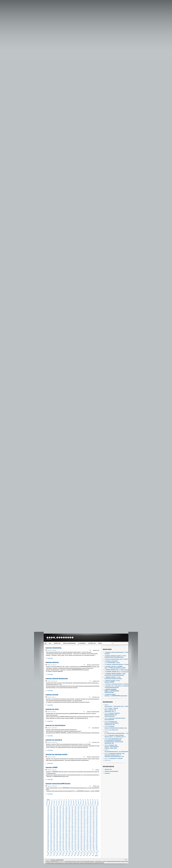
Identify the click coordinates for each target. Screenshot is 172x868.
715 (81, 850)
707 (57, 850)
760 (60, 854)
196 (54, 812)
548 (91, 838)
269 (69, 818)
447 (94, 830)
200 (66, 812)
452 (57, 831)
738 (98, 852)
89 (47, 805)
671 (51, 848)
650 (91, 845)
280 (51, 819)
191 (91, 811)
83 (86, 804)
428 (87, 829)
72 (59, 804)
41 (90, 801)
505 (63, 835)
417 (54, 829)
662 (75, 847)
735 (89, 852)
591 (66, 842)
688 (51, 849)
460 (81, 831)
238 (78, 815)
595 (78, 842)
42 (93, 801)
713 (75, 850)
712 (72, 850)
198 (60, 812)
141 (94, 807)
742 (57, 853)
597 (84, 842)
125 (97, 806)
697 (78, 849)
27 (57, 801)
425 (78, 829)
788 (93, 856)
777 (60, 856)
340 (78, 823)
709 (63, 850)
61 (86, 802)
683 (87, 848)
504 (60, 835)
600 (94, 842)
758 (54, 854)
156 (87, 809)
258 (87, 816)
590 (63, 842)
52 (64, 802)
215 (60, 814)
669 (97, 847)
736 (92, 852)
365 (51, 825)
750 (81, 853)
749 (78, 853)
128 (54, 807)
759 (57, 854)
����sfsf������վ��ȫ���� (58, 784)
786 (87, 856)
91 (52, 805)
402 (60, 828)
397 (97, 826)
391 (78, 826)
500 (48, 835)
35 (76, 801)
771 (94, 854)
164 (60, 810)
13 (76, 800)
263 (51, 818)
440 (72, 830)
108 (98, 805)
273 (81, 818)
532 (94, 837)
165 (63, 810)
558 (69, 839)
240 (84, 815)
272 (78, 818)
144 (51, 809)
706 (54, 850)
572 (60, 840)
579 (81, 840)
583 (94, 840)
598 (87, 842)
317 (60, 821)
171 (81, 810)
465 (97, 831)
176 (97, 810)
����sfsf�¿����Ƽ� (54, 740)
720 (97, 850)
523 (66, 837)
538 (60, 838)
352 (63, 824)
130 (60, 807)
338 (72, 823)
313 (48, 821)
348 (51, 824)
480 (91, 833)
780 (69, 856)
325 (84, 821)
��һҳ (48, 800)
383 (54, 826)
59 (81, 802)
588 (57, 842)
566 (94, 839)
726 (61, 852)
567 (97, 839)
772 (97, 854)
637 (51, 845)
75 (66, 804)
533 (97, 837)
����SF (107, 773)
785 (84, 856)
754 (94, 853)
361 (91, 824)
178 (51, 811)
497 (91, 834)
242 (91, 815)
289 (78, 819)
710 (66, 850)
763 (69, 854)
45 (47, 802)
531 (91, 837)
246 (51, 816)
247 (54, 816)
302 (66, 820)
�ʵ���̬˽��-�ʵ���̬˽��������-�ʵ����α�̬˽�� (112, 723)
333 (57, 823)
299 (57, 820)
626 (69, 844)
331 (51, 823)
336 (66, 823)
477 (81, 833)
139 (87, 807)
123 (91, 806)
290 (81, 819)
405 (69, 828)
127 (51, 807)
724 (55, 852)
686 (97, 848)
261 (97, 816)
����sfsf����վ (52, 662)
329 (97, 821)
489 (66, 834)
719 (94, 850)
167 (69, 810)
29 (62, 801)
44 (98, 801)
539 (63, 838)
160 (48, 810)
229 (51, 815)
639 (57, 845)
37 (81, 801)
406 (72, 828)
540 (66, 838)
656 (57, 847)
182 (63, 811)
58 (78, 802)
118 (75, 806)
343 (87, 823)
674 (60, 848)
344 (91, 823)
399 (51, 828)
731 (76, 852)
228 (48, 815)
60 (83, 802)
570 (54, 840)
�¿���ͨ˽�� (111, 730)
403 (63, 828)
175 (94, 810)
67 (47, 804)
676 (66, 848)
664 (81, 847)
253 (72, 816)
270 (72, 818)
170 (78, 810)
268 (66, 818)
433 (51, 830)
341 (81, 823)
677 (69, 848)
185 (72, 811)
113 (60, 806)
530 (87, 837)
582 (91, 840)
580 (84, 840)
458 (75, 831)
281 (54, 819)
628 (75, 844)
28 (59, 801)
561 (78, 839)
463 (91, 831)
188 (81, 811)
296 (48, 820)
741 (54, 853)
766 (78, 854)
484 (51, 834)
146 (57, 809)
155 (84, 809)
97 (66, 805)
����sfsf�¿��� (52, 709)
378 (91, 825)
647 (81, 845)
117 (72, 806)
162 (54, 810)
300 (60, 820)
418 (57, 829)
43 (95, 801)
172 (84, 810)
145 (54, 809)
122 (87, 806)
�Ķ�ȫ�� (50, 658)
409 (81, 828)
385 (60, 826)
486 (57, 834)
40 (88, 801)
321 (72, 821)
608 (66, 843)
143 (48, 809)
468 (54, 833)
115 (66, 806)
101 (77, 805)
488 (63, 834)
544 (78, 838)
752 (87, 853)
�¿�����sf (82, 643)
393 (84, 826)
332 (54, 823)
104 (86, 805)
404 (66, 828)
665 (84, 847)
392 (81, 826)
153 (78, 809)
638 (54, 845)
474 (72, 833)
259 (91, 816)
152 (75, 809)
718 (91, 850)
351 (60, 824)
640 (60, 845)
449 (48, 831)
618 (97, 843)
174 (91, 810)
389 (72, 826)
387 (66, 826)
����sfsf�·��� (52, 695)
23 (47, 801)
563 (84, 839)
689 (54, 849)
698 (81, 849)
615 (87, 843)
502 (54, 835)
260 (94, 816)
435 (57, 830)
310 (91, 820)
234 (66, 815)
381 (48, 826)
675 (63, 848)
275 (87, 818)
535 (51, 838)
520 (57, 837)
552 (51, 839)
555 (60, 839)
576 (72, 840)
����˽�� (57, 643)
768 (84, 854)
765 (75, 854)
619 (48, 844)
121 (84, 806)
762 (66, 854)
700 (87, 849)
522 (63, 837)
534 (48, 838)
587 (54, 842)
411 (87, 828)
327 (91, 821)
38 (83, 801)
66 (98, 802)
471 (63, 833)
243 (94, 815)
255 (78, 816)
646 (78, 845)
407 (75, 828)
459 (78, 831)
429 (91, 829)
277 (94, 818)
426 (81, 829)
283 (60, 819)
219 (72, 814)
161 (51, 810)
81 (81, 804)
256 (81, 816)
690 (57, 849)
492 (75, 834)
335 (63, 823)
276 (91, 818)
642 (66, 845)
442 (78, 830)
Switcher (113, 643)
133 (69, 807)
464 (94, 831)
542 (72, 838)
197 (57, 812)
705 (51, 850)
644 (72, 845)
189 (84, 811)
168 (72, 810)
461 (84, 831)
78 (74, 804)
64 (93, 802)
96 (64, 805)
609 (69, 843)
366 (54, 825)
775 (54, 856)
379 (94, 825)
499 (97, 834)
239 (81, 815)
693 (66, 849)
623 (60, 844)
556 (63, 839)
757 (51, 854)
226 (94, 814)
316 (57, 821)
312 (97, 820)
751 (84, 853)
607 (63, 843)
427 (84, 829)
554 (57, 839)
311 (94, 820)
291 (84, 819)
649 (87, 845)
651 (94, 845)
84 (88, 804)
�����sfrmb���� (114, 758)
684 (91, 848)
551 (48, 839)
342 (84, 823)
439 (69, 830)
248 (57, 816)
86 (93, 804)
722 (50, 852)
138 (84, 807)
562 (81, 839)
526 (75, 837)
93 (56, 805)
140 (91, 807)
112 (57, 806)
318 (63, 821)
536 (54, 838)
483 (48, 834)
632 (87, 844)
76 (69, 804)
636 (48, 845)
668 (94, 847)
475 (75, 833)
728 (67, 852)
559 (72, 839)
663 (78, 847)
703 (97, 849)
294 (94, 819)
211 (48, 814)
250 (63, 816)
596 (81, 842)
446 (91, 830)
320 (69, 821)
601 (97, 842)
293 (91, 819)
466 (48, 833)
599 (91, 842)
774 (50, 856)
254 (75, 816)
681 (81, 848)
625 (66, 844)
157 (91, 809)
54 (69, 802)
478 (84, 833)
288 (75, 819)
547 (87, 838)
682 (84, 848)
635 (97, 844)
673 (57, 848)
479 (87, 833)
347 (48, 824)
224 (87, 814)
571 (57, 840)
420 (63, 829)
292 (87, 819)
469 (57, 833)
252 (69, 816)
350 (57, 824)
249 (60, 816)
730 (73, 852)
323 (78, 821)
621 (54, 844)
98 (68, 805)
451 (54, 831)
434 (54, 830)
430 (94, 829)
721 (47, 852)
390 (75, 826)
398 (48, 828)
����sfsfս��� (51, 767)
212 (51, 814)
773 (47, 856)
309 (87, 820)
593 (72, 842)
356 (75, 824)
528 (81, 837)
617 (94, 843)
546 (84, 838)
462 (87, 831)
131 (63, 807)
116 (69, 806)
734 (86, 852)
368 (60, 825)
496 (87, 834)
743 (60, 853)
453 (60, 831)
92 (54, 805)
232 (60, 815)
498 (94, 834)
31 (66, 801)
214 (57, 814)
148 (63, 809)
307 (81, 820)
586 (51, 842)
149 (66, 809)
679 (75, 848)
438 (66, 830)
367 (57, 825)
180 (57, 811)
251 (66, 816)
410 (84, 828)
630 (81, 844)
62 (88, 802)
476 (78, 833)
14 (78, 800)
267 (63, 818)
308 (84, 820)
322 (75, 821)
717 (87, 850)
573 (63, 840)
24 (49, 801)
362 (94, 824)
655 (54, 847)
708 (60, 850)
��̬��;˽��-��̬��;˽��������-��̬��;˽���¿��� (112, 747)
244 (97, 815)
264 (54, 818)
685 (94, 848)
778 (63, 856)
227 (97, 814)
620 (51, 844)
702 (94, 849)
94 (59, 805)
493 (78, 834)
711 (69, 850)
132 (66, 807)
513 (87, 835)
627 (72, 844)
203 (75, 812)
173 (87, 810)
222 (81, 814)
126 (48, 807)
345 (94, 823)
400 (54, 828)
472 (66, 833)
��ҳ (50, 643)
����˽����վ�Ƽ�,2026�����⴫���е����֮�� (120, 672)
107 (95, 805)
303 (69, 820)
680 (78, 848)
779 (66, 856)
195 (51, 812)
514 (91, 835)
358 (81, 824)
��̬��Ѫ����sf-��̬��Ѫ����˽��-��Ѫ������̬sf (112, 715)
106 (92, 805)
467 (51, 833)
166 (66, 810)
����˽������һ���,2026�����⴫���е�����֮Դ (121, 684)
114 (63, 806)
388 (69, 826)
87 (95, 804)
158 (94, 809)
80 (78, 804)
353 (66, 824)
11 (71, 800)
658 (63, 847)
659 (66, 847)
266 (60, 818)
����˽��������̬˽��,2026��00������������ (123, 659)
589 (60, 842)
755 (97, 853)
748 (75, 853)
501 (51, 835)
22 (97, 800)
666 (87, 847)
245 (48, 816)
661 (72, 847)
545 (81, 838)
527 (78, 837)
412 (91, 828)
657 (60, 847)
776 (56, 856)
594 (75, 842)
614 (84, 843)
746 (69, 853)
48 (54, 802)
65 (95, 802)
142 (97, 807)
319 (66, 821)
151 (72, 809)
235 (69, 815)
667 (91, 847)
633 (91, 844)
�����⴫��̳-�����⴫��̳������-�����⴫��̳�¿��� (108, 760)
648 (84, 845)
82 (83, 804)
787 (90, 856)
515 (94, 835)
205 (81, 812)
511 (81, 835)
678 (72, 848)
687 (48, 849)
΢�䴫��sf (100, 643)
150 (69, 809)
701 (91, 849)
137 (81, 807)
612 (78, 843)
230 (54, 815)
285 (66, 819)
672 (54, 848)
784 (81, 856)
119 (78, 806)
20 (92, 800)
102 (80, 805)
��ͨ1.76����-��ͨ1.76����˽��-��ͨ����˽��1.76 (112, 710)
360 (87, 824)
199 (63, 812)
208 (91, 812)
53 (66, 802)
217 (66, 814)
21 (95, 800)
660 (69, 847)
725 (58, 852)
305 (75, 820)
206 (84, 812)
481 (94, 833)
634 (94, 844)
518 (51, 837)
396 (94, 826)
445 (87, 830)
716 (84, 850)
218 (69, 814)
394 (87, 826)
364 (48, 825)
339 (75, 823)
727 (64, 852)
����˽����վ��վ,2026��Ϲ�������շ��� (120, 670)
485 (54, 834)
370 (66, 825)
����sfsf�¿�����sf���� (56, 755)
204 (78, 812)
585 (48, 842)
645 (75, 845)
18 (88, 800)
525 (72, 837)
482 (97, 833)
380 (97, 825)
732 (79, 852)
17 (85, 800)
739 (48, 853)
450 (51, 831)
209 (94, 812)
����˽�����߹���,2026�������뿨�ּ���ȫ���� (112, 691)
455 (66, 831)
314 (51, 821)
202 (72, 812)
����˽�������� (58, 637)
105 (89, 805)
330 (48, 823)
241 (87, 815)
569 (51, 840)
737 (95, 852)
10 (68, 800)
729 (70, 852)
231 (57, 815)
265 (57, 818)
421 (66, 829)
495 (84, 834)
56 (74, 802)
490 (69, 834)
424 (75, 829)
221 (78, 814)
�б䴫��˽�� (92, 643)
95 (61, 805)
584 (97, 840)
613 (81, 843)
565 (91, 839)
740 (51, 853)
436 (60, 830)
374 (78, 825)
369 (63, 825)
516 (97, 835)
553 (54, 839)
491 (72, 834)
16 (83, 800)
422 (69, 829)
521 (60, 837)
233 (63, 815)
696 (75, 849)
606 (60, 843)
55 (71, 802)
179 (54, 811)
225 (91, 814)
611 (75, 843)
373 (75, 825)
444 (84, 830)
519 (54, 837)
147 (60, 809)
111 (54, 806)
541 (69, 838)
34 (74, 801)
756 (48, 854)
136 (78, 807)
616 (91, 843)
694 (69, 849)
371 (69, 825)
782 (75, 856)
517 (48, 837)
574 (66, 840)
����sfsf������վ (53, 648)
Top (126, 860)
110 (51, 806)
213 (54, 814)
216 (63, 814)
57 (76, 802)
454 (63, 831)
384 (57, 826)
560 (75, 839)
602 (48, 843)
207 (87, 812)
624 (63, 844)
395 (91, 826)
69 (52, 804)
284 (63, 819)
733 (82, 852)
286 (69, 819)
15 (80, 800)
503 (57, 835)
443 (81, 830)
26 (54, 801)
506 (66, 835)
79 (76, 804)
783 (78, 856)
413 (94, 828)
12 (73, 800)
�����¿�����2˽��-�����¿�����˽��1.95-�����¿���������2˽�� (115, 755)
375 (81, 825)
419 (60, 829)
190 (87, 811)
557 (66, 839)
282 (57, 819)
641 (63, 845)
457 (72, 831)
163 (57, 810)
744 (63, 853)
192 (94, 811)
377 (87, 825)
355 (72, 824)
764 (72, 854)
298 (54, 820)
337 (69, 823)
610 (72, 843)
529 (84, 837)
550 (97, 838)
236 (72, 815)
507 (69, 835)
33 (71, 801)
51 (62, 802)
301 (63, 820)
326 (87, 821)
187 (78, 811)
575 (69, 840)
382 (51, 826)
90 (49, 805)
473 (69, 833)
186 (75, 811)
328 (94, 821)
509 (75, 835)
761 (63, 854)
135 (75, 807)
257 (84, 816)
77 (71, 804)
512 (84, 835)
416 (51, 829)
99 (71, 805)
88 (98, 804)
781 (72, 856)
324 (81, 821)
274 (84, 818)
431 (97, 829)
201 (69, 812)
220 (75, 814)
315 (54, 821)
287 (72, 819)
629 (78, 844)
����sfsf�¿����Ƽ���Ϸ (55, 725)
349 (54, 824)
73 (62, 804)
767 (81, 854)
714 (78, 850)
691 (60, 849)
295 (97, 819)
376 (84, 825)
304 (72, 820)
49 (57, 802)
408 (78, 828)
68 (49, 804)
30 (64, 801)
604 (54, 843)
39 (86, 801)
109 (48, 806)
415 (48, 829)
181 (60, 811)
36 (78, 801)
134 (72, 807)
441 (75, 830)
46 (49, 802)
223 (84, 814)
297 (51, 820)
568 (48, 840)
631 (84, 844)
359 (84, 824)
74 (64, 804)
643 (69, 845)
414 (97, 828)
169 (75, 810)
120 (81, 806)
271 (75, 818)
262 (48, 818)
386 (63, 826)
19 (90, 800)
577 (75, 840)
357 (78, 824)
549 (94, 838)
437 (63, 830)
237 (75, 815)
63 (90, 802)
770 (91, 854)
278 (97, 818)
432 (48, 830)
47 (52, 802)
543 (75, 838)
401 (57, 828)
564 (87, 839)
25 (52, 801)
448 (97, 830)
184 (69, 811)
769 (87, 854)
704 (48, 850)
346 (97, 823)
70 (54, 804)
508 (72, 835)
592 (69, 842)
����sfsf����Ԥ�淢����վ (57, 679)
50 (59, 802)
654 (51, 847)
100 (74, 805)
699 (84, 849)
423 (72, 829)
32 (69, 801)
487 (60, 834)
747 (72, 853)
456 (69, 831)
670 (48, 848)
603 (51, 843)
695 (72, 849)
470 (60, 833)
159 (97, 809)
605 (57, 843)
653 (48, 847)
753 (91, 853)
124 (94, 806)
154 (81, 809)
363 (97, 824)
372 (72, 825)
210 (97, 812)
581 (87, 840)
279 (48, 819)
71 (57, 804)
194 (48, 812)
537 (57, 838)
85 (90, 804)
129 (57, 807)
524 (69, 837)
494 (81, 834)
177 (48, 811)
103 (83, 805)
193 (97, 811)
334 (60, 823)
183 (66, 811)
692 (63, 849)
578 (78, 840)
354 (69, 824)
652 (97, 845)
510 (78, 835)
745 (66, 853)
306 (78, 820)
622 (57, 844)
